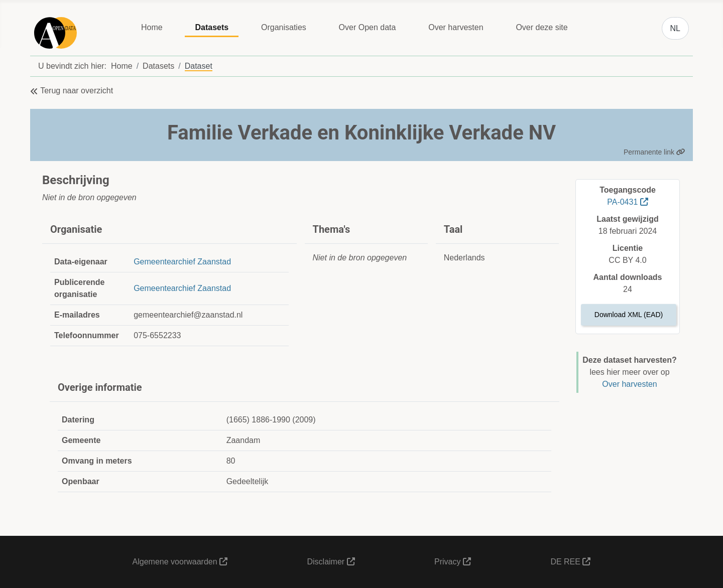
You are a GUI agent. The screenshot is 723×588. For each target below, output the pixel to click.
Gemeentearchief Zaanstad (182, 262)
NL (675, 28)
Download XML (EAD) (629, 315)
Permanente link (654, 152)
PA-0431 (628, 202)
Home (152, 27)
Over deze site (541, 27)
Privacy (453, 562)
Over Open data (368, 27)
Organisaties (284, 27)
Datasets (212, 27)
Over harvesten (456, 27)
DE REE (570, 562)
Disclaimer (331, 562)
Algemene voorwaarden (180, 562)
